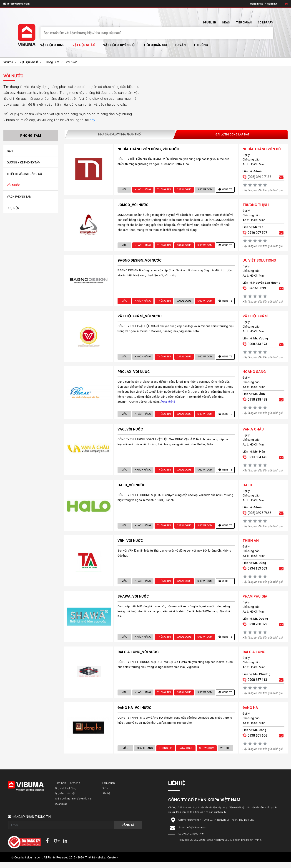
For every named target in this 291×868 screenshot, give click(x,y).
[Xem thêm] (168, 404)
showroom (205, 190)
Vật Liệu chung (52, 45)
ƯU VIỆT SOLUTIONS (259, 262)
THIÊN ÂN (250, 545)
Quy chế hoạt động (66, 794)
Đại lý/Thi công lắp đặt (232, 134)
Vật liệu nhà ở (84, 45)
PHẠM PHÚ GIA (255, 601)
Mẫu (124, 190)
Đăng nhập (257, 4)
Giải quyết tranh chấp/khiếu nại (73, 805)
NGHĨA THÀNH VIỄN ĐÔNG (264, 149)
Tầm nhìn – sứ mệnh (68, 789)
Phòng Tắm (52, 62)
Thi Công (201, 45)
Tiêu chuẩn (244, 23)
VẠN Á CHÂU (253, 432)
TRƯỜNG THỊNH (255, 206)
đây (92, 120)
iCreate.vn (113, 863)
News (226, 23)
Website (225, 190)
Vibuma (8, 62)
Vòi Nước (72, 62)
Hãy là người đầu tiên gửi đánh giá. (263, 191)
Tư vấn (180, 45)
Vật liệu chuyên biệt (119, 45)
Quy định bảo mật (65, 799)
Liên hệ (106, 799)
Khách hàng (143, 190)
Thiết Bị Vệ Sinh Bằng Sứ (24, 174)
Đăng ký (272, 4)
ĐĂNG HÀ (250, 713)
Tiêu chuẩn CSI (155, 45)
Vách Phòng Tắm (19, 197)
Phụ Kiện (13, 208)
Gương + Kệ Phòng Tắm (24, 162)
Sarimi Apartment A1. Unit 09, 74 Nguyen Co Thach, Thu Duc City (216, 826)
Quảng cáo (61, 810)
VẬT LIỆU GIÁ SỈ (255, 318)
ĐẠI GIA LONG (254, 657)
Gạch (11, 151)
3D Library (266, 23)
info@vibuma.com (16, 4)
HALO (247, 489)
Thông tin (164, 190)
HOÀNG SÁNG (254, 374)
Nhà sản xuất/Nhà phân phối (120, 134)
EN (286, 4)
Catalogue (184, 190)
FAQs (105, 794)
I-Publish (210, 23)
